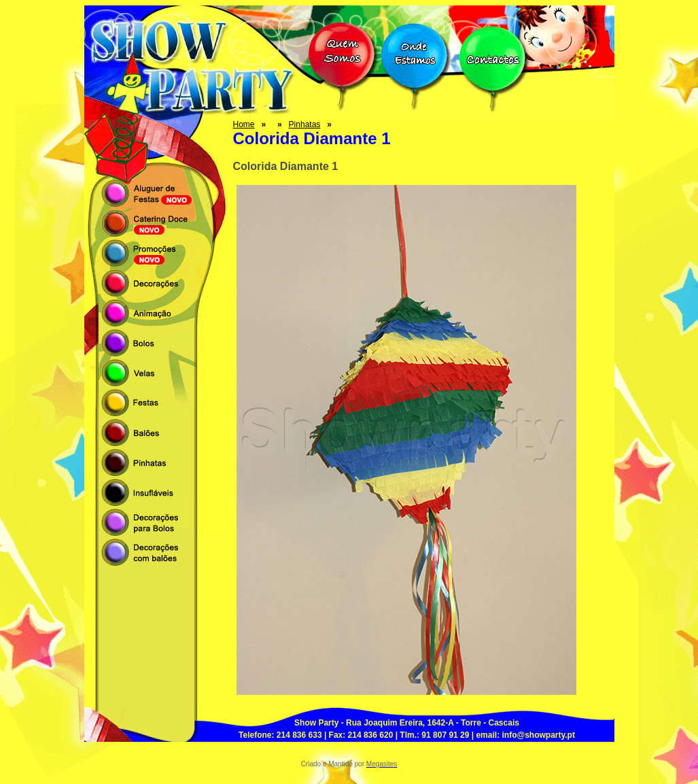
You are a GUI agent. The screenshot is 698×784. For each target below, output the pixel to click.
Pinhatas (305, 124)
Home (244, 124)
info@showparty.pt (538, 735)
